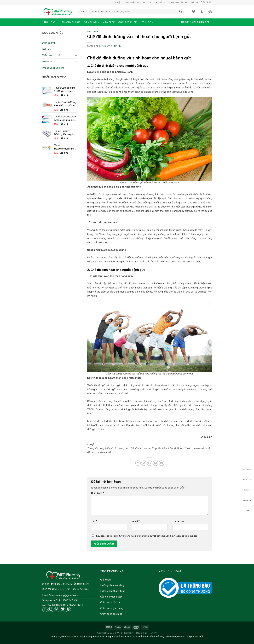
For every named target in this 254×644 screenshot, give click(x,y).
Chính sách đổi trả (157, 2)
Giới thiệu (117, 2)
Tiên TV (118, 46)
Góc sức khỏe (129, 22)
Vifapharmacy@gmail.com (64, 595)
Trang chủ (51, 22)
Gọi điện (247, 487)
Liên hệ (194, 2)
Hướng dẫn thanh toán (135, 2)
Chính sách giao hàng (112, 608)
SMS (247, 508)
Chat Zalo (247, 477)
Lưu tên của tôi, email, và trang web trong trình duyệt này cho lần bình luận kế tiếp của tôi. (147, 536)
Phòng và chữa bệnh (53, 68)
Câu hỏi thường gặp (111, 597)
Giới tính (46, 49)
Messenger (247, 497)
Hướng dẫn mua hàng (112, 585)
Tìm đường (247, 466)
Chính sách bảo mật (178, 2)
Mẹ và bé (47, 62)
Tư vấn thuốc (71, 22)
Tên (94, 521)
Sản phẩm (92, 22)
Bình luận (98, 493)
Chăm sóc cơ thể (51, 55)
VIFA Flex (109, 22)
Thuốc (148, 22)
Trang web (178, 521)
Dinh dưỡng (48, 43)
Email (136, 521)
